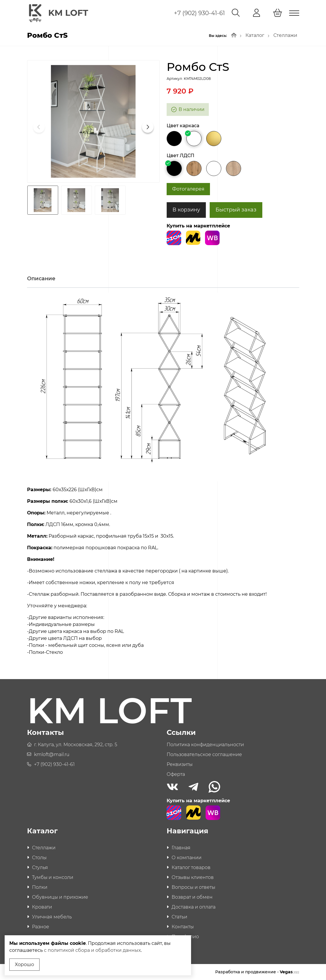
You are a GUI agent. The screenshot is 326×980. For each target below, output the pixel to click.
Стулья (40, 867)
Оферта (176, 774)
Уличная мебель (52, 917)
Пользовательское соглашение (204, 754)
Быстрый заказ (236, 210)
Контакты (183, 927)
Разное (41, 927)
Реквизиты (180, 764)
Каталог (255, 35)
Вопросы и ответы (193, 887)
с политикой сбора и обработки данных (92, 950)
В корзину (186, 210)
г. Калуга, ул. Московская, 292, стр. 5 (76, 745)
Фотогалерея (188, 189)
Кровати (42, 907)
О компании (187, 858)
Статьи (179, 917)
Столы (39, 858)
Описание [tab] (41, 279)
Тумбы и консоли (53, 877)
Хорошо (24, 964)
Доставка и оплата (194, 907)
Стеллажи (285, 35)
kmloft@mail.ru (52, 754)
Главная (181, 848)
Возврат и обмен (192, 897)
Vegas (290, 972)
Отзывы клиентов (193, 877)
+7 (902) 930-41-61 (199, 13)
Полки (40, 887)
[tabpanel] (163, 476)
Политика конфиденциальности (205, 745)
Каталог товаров (191, 867)
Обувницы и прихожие (60, 897)
